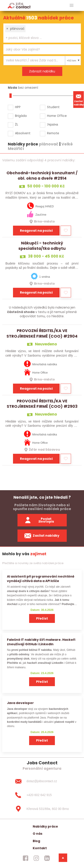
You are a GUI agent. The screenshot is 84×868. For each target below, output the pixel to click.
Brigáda (21, 116)
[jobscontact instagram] (36, 858)
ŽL (17, 124)
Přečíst (42, 618)
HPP (18, 107)
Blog (36, 841)
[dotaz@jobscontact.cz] (42, 781)
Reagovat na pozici (36, 231)
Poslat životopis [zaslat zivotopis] (39, 520)
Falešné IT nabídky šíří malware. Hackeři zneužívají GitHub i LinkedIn (41, 642)
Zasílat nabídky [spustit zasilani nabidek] (42, 536)
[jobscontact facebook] (26, 858)
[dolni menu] (63, 858)
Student (53, 107)
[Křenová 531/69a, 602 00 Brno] (42, 809)
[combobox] (42, 33)
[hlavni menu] (72, 5)
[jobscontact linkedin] (47, 858)
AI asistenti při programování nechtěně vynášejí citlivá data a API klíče (41, 579)
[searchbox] (39, 38)
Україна (53, 124)
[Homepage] (19, 5)
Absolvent (23, 133)
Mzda (12, 88)
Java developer (20, 703)
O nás (38, 834)
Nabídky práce (45, 826)
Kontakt (40, 848)
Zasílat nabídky (79, 99)
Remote (53, 133)
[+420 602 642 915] (42, 795)
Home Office (57, 116)
